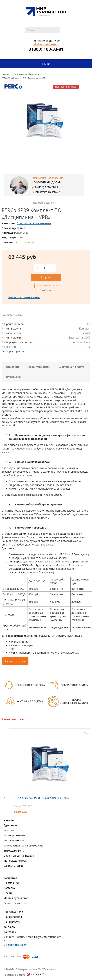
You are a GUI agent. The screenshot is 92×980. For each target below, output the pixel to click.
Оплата (8, 893)
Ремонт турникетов (15, 903)
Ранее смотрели (13, 719)
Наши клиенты (13, 917)
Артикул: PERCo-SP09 (23, 806)
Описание (13, 367)
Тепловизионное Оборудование (23, 845)
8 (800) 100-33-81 (46, 49)
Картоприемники (14, 835)
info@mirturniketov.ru (46, 44)
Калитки (9, 830)
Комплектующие (14, 840)
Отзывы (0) (13, 377)
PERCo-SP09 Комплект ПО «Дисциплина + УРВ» (42, 798)
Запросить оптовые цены (24, 297)
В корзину (46, 277)
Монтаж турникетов (16, 898)
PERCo (28, 228)
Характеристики (40, 367)
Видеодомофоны (14, 851)
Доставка (9, 888)
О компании (11, 883)
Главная (6, 74)
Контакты (9, 927)
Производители (13, 912)
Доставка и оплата (72, 367)
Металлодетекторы (15, 861)
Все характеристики (14, 351)
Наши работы (12, 922)
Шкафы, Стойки (13, 866)
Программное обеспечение (27, 74)
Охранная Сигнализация (19, 856)
